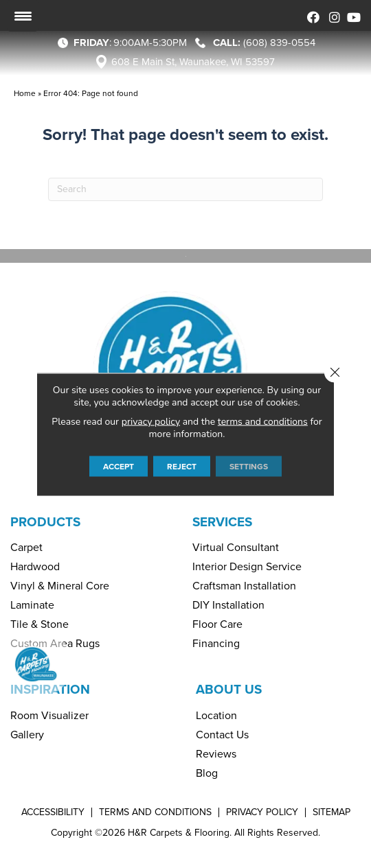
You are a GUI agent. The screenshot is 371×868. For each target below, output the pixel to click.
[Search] (185, 189)
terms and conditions (263, 421)
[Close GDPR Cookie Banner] (335, 372)
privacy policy (151, 421)
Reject (182, 466)
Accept (119, 466)
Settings (249, 466)
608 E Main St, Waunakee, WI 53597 (193, 62)
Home (25, 93)
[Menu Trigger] (23, 16)
